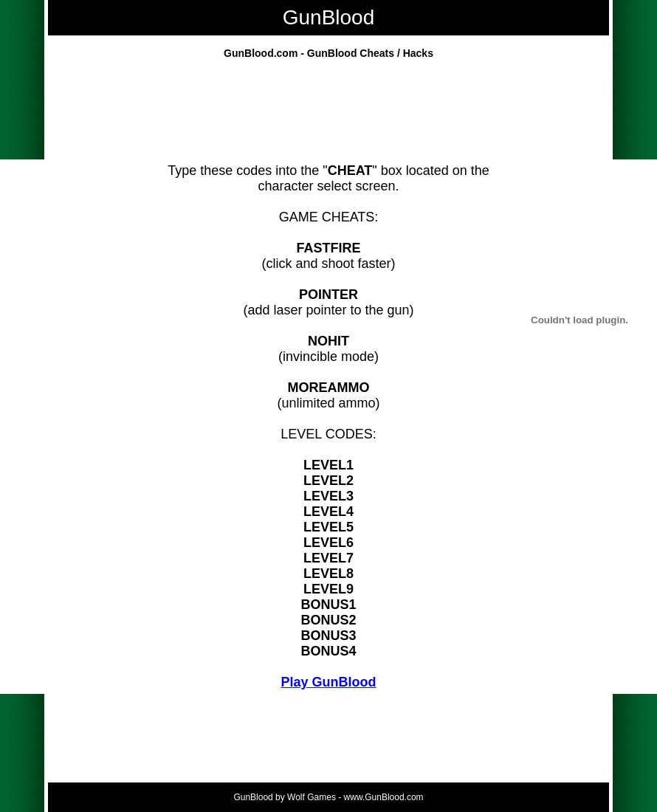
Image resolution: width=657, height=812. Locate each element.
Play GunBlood (328, 682)
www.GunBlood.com (384, 797)
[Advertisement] (328, 115)
